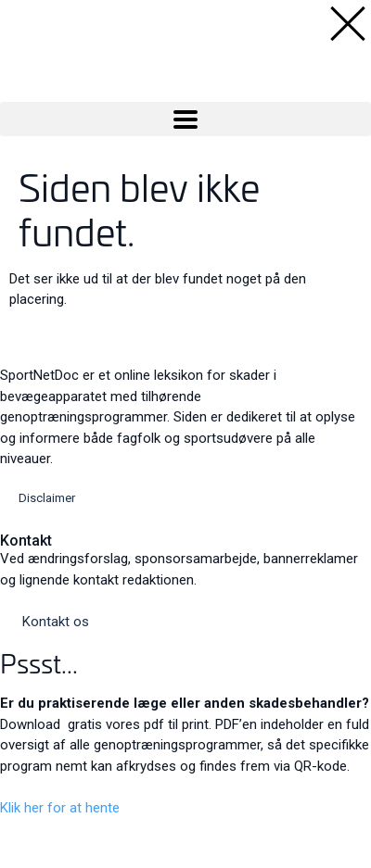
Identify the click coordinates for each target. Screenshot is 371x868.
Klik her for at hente (60, 808)
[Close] (15, 833)
